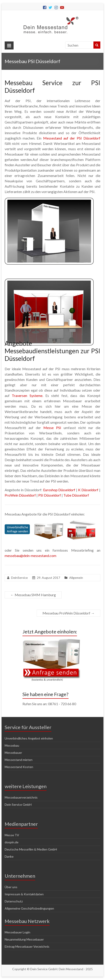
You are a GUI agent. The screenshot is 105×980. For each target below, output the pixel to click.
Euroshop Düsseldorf (59, 490)
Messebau (12, 745)
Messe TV (12, 835)
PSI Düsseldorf (50, 495)
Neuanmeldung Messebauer (24, 939)
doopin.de (12, 842)
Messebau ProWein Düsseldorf (69, 613)
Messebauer (13, 753)
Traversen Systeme (27, 395)
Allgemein (76, 578)
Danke (9, 856)
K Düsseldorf (88, 490)
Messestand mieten (19, 760)
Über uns (11, 887)
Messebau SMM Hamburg (33, 595)
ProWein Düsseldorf (20, 495)
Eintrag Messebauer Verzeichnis (27, 946)
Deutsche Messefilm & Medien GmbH (31, 849)
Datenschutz (14, 901)
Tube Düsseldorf (76, 495)
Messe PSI (52, 428)
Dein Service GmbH (18, 804)
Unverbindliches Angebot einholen (29, 738)
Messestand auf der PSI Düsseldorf (72, 138)
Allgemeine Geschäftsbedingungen (29, 908)
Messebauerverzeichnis (21, 797)
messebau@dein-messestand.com (30, 556)
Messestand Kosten (19, 767)
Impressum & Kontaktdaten (24, 894)
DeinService (19, 578)
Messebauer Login (17, 932)
